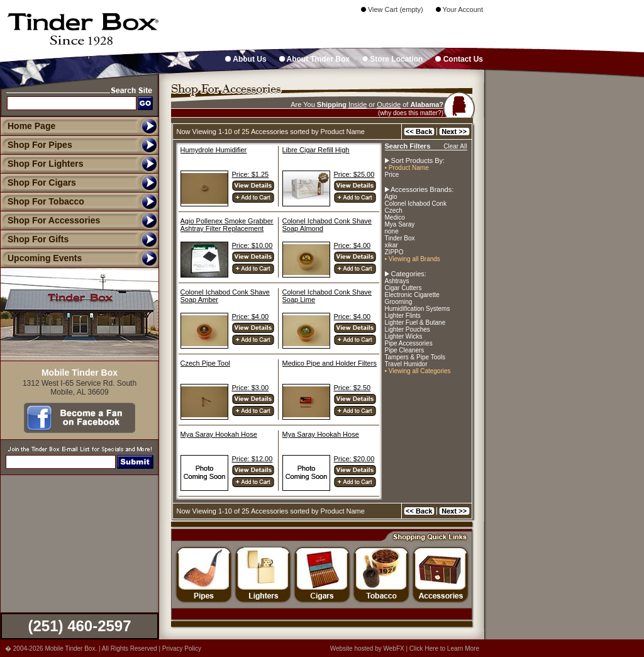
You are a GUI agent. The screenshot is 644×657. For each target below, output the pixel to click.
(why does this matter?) (411, 113)
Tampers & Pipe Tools (415, 357)
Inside (358, 104)
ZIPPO (394, 252)
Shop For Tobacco (42, 201)
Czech (394, 211)
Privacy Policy (182, 649)
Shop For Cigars (38, 182)
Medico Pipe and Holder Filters (330, 363)
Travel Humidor (406, 364)
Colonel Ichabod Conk (416, 204)
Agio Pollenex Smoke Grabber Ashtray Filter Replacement (227, 225)
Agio (391, 197)
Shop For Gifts (34, 239)
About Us (246, 59)
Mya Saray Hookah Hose (219, 434)
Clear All (455, 146)
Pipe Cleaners (405, 350)
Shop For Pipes (36, 145)
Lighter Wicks (404, 336)
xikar (391, 245)
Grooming (399, 302)
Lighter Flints (403, 316)
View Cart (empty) (392, 9)
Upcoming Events (41, 258)
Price (392, 175)
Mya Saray (400, 224)
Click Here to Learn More (444, 649)
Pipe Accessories (409, 343)
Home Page (31, 126)
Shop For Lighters (42, 164)
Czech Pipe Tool (205, 363)
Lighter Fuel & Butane (415, 323)
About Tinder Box (314, 59)
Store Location (392, 59)
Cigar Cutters (403, 288)
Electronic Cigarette (412, 295)
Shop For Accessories (50, 220)
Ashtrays (397, 281)
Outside (389, 104)
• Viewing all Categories (418, 371)
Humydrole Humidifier (214, 150)
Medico (395, 217)
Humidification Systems (418, 309)
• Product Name (407, 168)
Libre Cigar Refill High (316, 150)
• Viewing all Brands (413, 259)
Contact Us (459, 59)
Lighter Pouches (408, 329)
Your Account (459, 9)
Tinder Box (400, 238)
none (392, 231)
